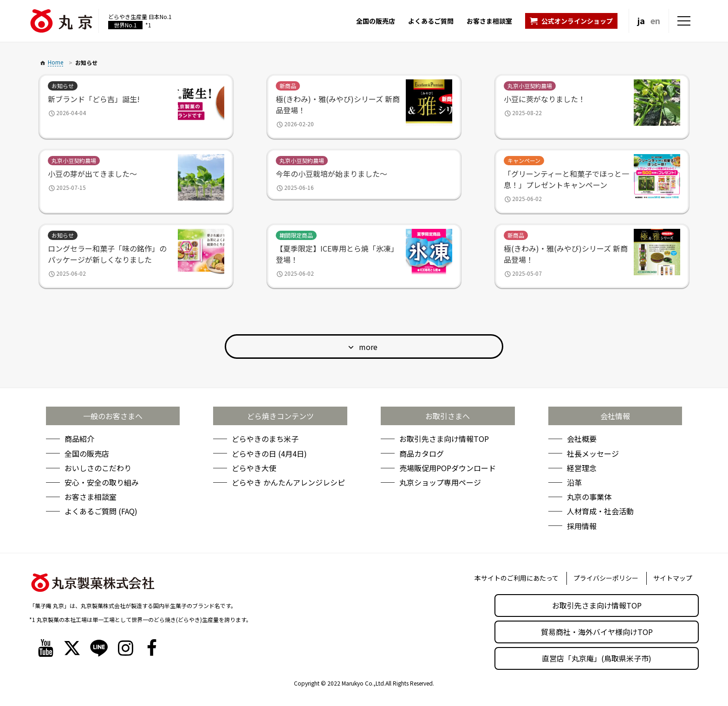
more (368, 347)
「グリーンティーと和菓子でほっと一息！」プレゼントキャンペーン (566, 179)
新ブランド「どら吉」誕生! (94, 99)
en (655, 20)
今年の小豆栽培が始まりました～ (331, 174)
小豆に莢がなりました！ (545, 99)
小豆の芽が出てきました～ (92, 174)
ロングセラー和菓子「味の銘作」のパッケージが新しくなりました (107, 254)
